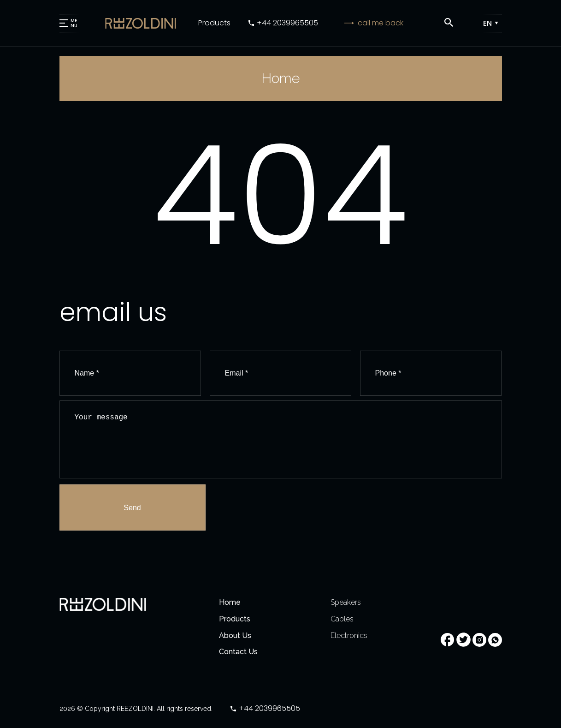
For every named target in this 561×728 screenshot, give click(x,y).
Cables (342, 619)
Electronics (349, 636)
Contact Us (238, 652)
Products (214, 23)
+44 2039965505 (287, 23)
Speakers (346, 602)
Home (230, 602)
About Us (235, 636)
